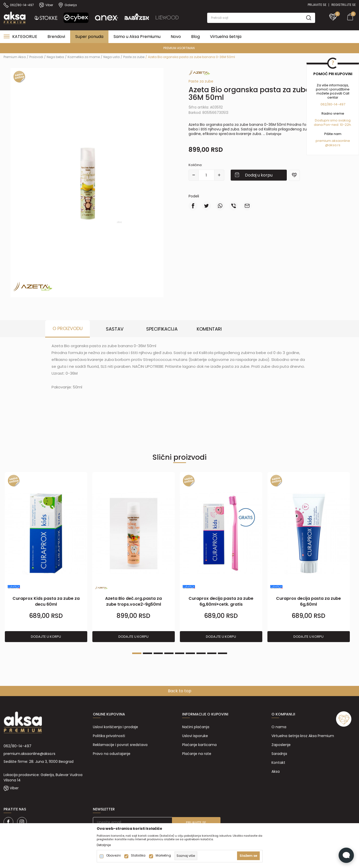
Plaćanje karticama (199, 745)
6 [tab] (190, 653)
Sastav (115, 329)
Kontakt (278, 763)
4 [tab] (169, 653)
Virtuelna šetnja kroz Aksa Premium (303, 736)
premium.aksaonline (333, 141)
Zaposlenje (281, 745)
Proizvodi (36, 57)
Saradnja (279, 754)
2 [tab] (147, 653)
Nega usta (112, 57)
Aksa (276, 771)
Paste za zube (134, 57)
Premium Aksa (15, 57)
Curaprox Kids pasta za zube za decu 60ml (46, 601)
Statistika (138, 856)
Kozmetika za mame (84, 57)
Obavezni (113, 856)
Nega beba (55, 57)
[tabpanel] (46, 557)
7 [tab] (201, 653)
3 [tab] (158, 653)
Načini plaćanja (196, 727)
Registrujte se (344, 5)
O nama (279, 727)
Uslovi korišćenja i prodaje (115, 727)
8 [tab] (212, 653)
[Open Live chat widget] (346, 855)
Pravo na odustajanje (112, 754)
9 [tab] (222, 653)
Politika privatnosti (109, 736)
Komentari (209, 329)
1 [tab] (137, 653)
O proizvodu (68, 328)
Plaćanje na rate (197, 754)
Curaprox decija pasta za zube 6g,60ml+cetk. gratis (221, 601)
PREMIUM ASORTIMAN (179, 48)
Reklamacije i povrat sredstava (120, 745)
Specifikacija (162, 329)
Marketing (163, 856)
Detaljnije (274, 134)
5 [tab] (180, 653)
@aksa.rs (333, 145)
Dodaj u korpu (259, 175)
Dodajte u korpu (46, 637)
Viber (14, 788)
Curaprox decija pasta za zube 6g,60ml (308, 601)
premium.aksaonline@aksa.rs (29, 754)
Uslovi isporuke (195, 736)
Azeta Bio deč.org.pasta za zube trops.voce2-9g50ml (133, 601)
